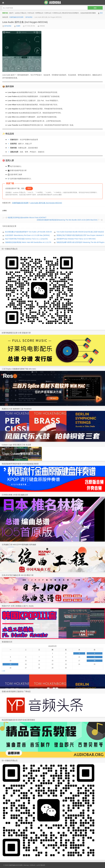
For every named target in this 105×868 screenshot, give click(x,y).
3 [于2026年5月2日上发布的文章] (79, 653)
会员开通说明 (41, 865)
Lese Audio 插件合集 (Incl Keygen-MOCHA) (25, 22)
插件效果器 (29, 17)
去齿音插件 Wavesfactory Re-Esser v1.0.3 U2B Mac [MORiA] (27, 235)
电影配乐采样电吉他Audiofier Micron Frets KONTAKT (27, 218)
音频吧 (18, 26)
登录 (101, 13)
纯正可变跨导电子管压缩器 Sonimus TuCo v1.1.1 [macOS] (26, 239)
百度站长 (33, 865)
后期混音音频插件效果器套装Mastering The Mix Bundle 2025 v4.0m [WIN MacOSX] (67, 220)
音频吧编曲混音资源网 (52, 2)
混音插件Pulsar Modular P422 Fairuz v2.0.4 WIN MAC (76, 239)
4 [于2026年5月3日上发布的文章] (95, 653)
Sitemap (26, 865)
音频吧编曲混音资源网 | (16, 865)
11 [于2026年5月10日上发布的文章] (95, 657)
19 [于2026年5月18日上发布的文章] (10, 664)
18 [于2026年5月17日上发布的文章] (95, 661)
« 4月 (3, 671)
